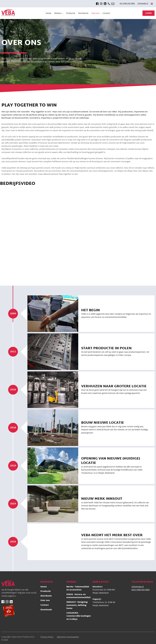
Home (44, 587)
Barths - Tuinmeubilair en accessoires (78, 589)
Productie (46, 592)
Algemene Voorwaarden (68, 637)
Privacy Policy (47, 637)
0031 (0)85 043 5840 (141, 590)
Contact (45, 605)
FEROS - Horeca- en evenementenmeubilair (79, 596)
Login (149, 13)
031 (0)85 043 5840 (127, 4)
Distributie (46, 596)
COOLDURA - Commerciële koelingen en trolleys (79, 616)
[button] (59, 14)
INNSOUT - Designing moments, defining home (77, 605)
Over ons (45, 601)
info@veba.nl (143, 4)
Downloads (46, 610)
